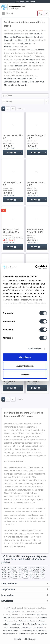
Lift (24, 59)
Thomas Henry (20, 66)
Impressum (41, 614)
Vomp (44, 624)
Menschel (8, 85)
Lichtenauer (33, 82)
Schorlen (8, 47)
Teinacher (31, 79)
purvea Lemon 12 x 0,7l (13, 137)
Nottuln (32, 627)
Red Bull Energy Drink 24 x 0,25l (35, 231)
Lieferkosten (13, 611)
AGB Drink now (30, 639)
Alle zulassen (25, 357)
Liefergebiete (42, 634)
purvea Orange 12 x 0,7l (36, 137)
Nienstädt (13, 624)
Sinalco (35, 63)
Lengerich (21, 624)
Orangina (30, 59)
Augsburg (18, 630)
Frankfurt (21, 634)
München (43, 618)
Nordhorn (14, 621)
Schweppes (9, 82)
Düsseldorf (42, 630)
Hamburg (29, 630)
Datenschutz (8, 618)
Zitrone (41, 50)
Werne (7, 621)
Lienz (6, 627)
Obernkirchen (8, 630)
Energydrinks (25, 40)
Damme (42, 621)
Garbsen (31, 624)
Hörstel (32, 621)
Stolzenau (39, 627)
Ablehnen (25, 375)
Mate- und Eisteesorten (27, 37)
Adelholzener (10, 79)
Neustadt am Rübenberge (19, 627)
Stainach (38, 624)
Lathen (6, 624)
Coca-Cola (21, 79)
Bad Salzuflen (24, 621)
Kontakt (18, 639)
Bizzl (17, 82)
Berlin (35, 630)
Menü (7, 13)
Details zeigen (35, 349)
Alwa (42, 82)
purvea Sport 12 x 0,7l (12, 184)
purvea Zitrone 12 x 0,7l (36, 184)
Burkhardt (22, 85)
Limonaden (26, 43)
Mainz (11, 634)
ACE (32, 50)
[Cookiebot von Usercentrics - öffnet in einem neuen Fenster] (36, 267)
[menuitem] (7, 13)
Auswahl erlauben (25, 366)
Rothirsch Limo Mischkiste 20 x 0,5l (11, 231)
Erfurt (5, 634)
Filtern (7, 96)
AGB (34, 614)
